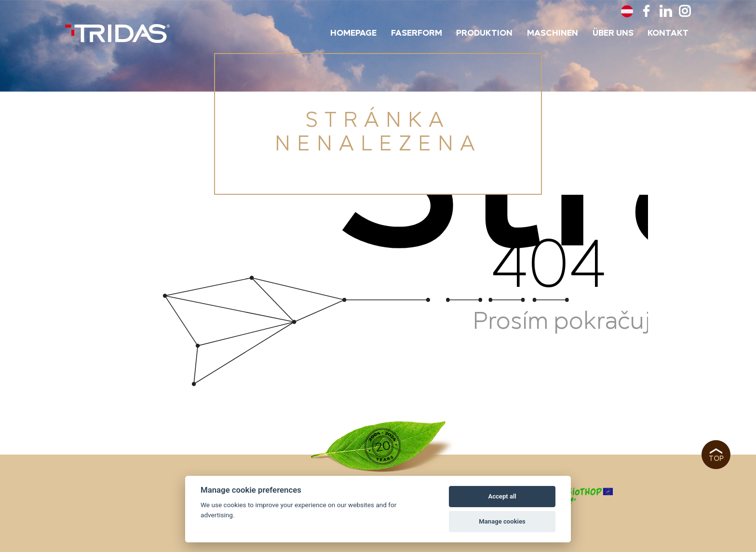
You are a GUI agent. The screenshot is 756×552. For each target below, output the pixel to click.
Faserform (417, 33)
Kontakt (668, 33)
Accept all (502, 496)
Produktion (484, 33)
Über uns (613, 33)
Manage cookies (502, 521)
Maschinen (553, 33)
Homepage (353, 33)
